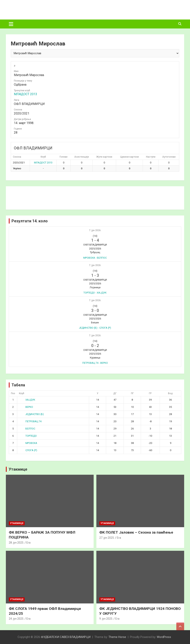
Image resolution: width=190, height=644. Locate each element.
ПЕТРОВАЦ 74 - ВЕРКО (95, 363)
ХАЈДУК (27, 400)
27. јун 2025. (107, 538)
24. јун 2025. (16, 619)
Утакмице (18, 469)
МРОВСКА (28, 443)
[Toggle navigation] (11, 24)
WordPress (164, 637)
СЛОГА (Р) (28, 450)
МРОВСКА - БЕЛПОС (95, 258)
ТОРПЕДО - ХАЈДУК (95, 293)
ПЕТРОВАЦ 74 (30, 421)
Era (28, 543)
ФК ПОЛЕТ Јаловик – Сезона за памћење (136, 532)
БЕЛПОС (27, 429)
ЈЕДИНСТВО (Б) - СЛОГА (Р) (95, 328)
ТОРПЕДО (28, 436)
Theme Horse (117, 637)
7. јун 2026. (95, 230)
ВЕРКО (26, 407)
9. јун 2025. (106, 619)
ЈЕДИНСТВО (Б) (32, 414)
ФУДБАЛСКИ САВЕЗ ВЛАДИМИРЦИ (66, 637)
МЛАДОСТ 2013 (26, 94)
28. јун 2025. (16, 543)
